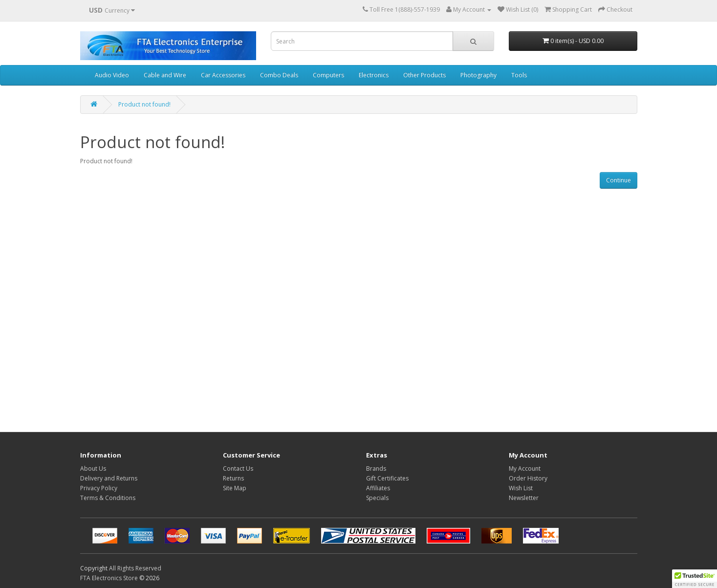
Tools (519, 75)
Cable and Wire (165, 75)
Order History (528, 478)
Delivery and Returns (109, 478)
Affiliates (378, 488)
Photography (478, 75)
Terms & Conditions (108, 498)
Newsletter (524, 498)
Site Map (235, 488)
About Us (93, 468)
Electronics (374, 75)
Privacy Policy (99, 488)
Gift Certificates (387, 478)
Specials (377, 498)
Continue (619, 180)
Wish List (521, 488)
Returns (233, 478)
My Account (525, 468)
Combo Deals (279, 75)
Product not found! (144, 104)
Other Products (424, 75)
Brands (376, 468)
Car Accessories (223, 75)
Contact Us (238, 468)
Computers (328, 75)
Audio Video (112, 75)
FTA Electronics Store (109, 578)
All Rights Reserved (135, 568)
